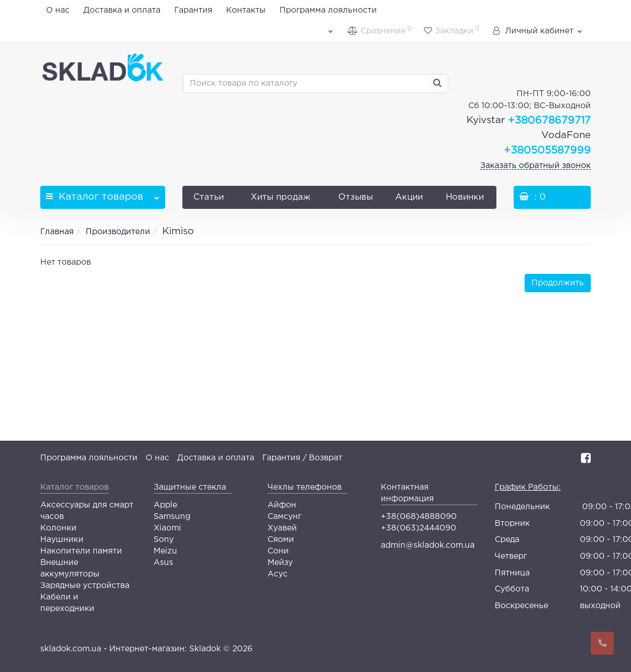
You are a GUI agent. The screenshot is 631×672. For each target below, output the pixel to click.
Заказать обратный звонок (536, 166)
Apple (165, 505)
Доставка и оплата (122, 10)
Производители (118, 232)
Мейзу (280, 563)
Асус (278, 574)
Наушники (62, 540)
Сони (278, 551)
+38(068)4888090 (419, 517)
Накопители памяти (81, 551)
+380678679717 (529, 121)
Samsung (172, 517)
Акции (409, 197)
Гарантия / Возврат (302, 458)
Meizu (165, 551)
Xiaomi (167, 528)
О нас (58, 10)
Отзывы (355, 197)
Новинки (465, 197)
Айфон (282, 505)
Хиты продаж (281, 197)
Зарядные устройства (85, 586)
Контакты (246, 10)
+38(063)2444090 (418, 528)
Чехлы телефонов (305, 487)
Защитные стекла (190, 487)
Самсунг (284, 517)
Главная (57, 232)
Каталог (103, 194)
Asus (163, 563)
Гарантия (193, 10)
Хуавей (282, 528)
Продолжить (558, 283)
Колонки (58, 528)
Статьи (209, 197)
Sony (164, 540)
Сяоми (281, 540)
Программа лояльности (328, 10)
